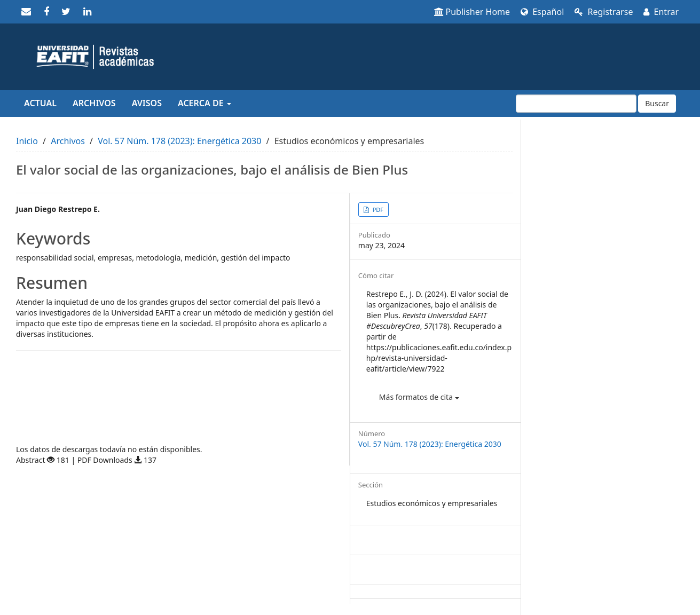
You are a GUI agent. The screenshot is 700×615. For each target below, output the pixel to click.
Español (542, 12)
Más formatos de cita (419, 397)
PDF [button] (377, 210)
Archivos (94, 103)
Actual (40, 103)
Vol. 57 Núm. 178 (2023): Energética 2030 (179, 141)
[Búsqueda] (576, 104)
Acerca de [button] (205, 103)
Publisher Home (472, 12)
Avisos (147, 103)
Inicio (27, 141)
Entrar (661, 12)
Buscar (657, 103)
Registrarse (604, 12)
